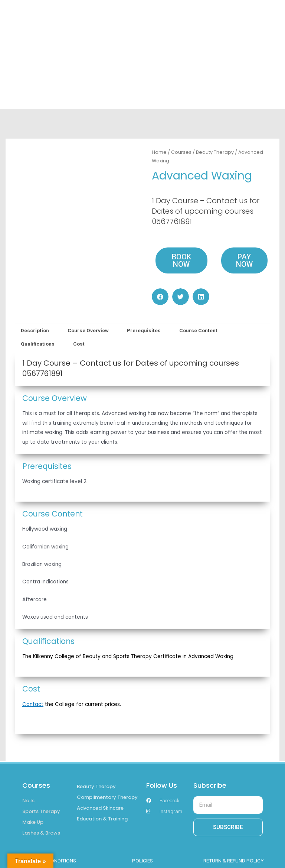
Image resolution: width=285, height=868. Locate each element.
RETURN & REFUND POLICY (234, 861)
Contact (33, 704)
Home (159, 152)
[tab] (35, 331)
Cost (79, 344)
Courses (181, 152)
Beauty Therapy (215, 152)
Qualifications (38, 344)
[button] (160, 297)
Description (35, 330)
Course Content (198, 330)
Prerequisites (144, 330)
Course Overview (88, 330)
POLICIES (142, 861)
